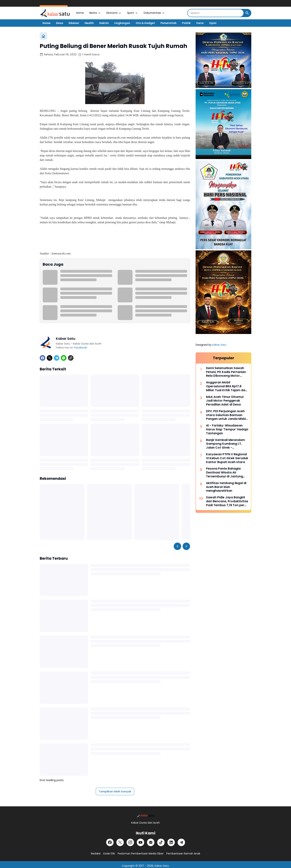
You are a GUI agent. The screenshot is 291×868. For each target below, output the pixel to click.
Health (89, 23)
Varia (200, 23)
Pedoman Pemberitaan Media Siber (141, 854)
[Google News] (151, 842)
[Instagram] (130, 842)
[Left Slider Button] (177, 546)
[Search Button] (247, 13)
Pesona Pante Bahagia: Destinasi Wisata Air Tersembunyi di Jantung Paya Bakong (224, 473)
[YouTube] (140, 842)
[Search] (216, 13)
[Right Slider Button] (186, 546)
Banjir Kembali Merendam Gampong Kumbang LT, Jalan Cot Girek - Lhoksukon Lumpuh (225, 444)
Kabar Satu (219, 345)
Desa (60, 23)
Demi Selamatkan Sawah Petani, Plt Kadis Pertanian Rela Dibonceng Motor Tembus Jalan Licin (226, 372)
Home (80, 13)
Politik (186, 23)
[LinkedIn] (171, 842)
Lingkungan (122, 23)
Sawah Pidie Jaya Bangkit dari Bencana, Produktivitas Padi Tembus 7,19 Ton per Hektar (227, 501)
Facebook (81, 348)
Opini (213, 23)
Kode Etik (109, 854)
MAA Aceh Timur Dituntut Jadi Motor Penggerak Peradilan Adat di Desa (225, 401)
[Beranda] (43, 36)
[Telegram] (57, 358)
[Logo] (145, 815)
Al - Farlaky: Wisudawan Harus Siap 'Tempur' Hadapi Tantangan (227, 429)
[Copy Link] (71, 358)
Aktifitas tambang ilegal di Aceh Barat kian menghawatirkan (226, 487)
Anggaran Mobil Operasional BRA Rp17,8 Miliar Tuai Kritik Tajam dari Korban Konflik (227, 386)
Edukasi (74, 23)
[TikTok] (161, 842)
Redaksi (96, 854)
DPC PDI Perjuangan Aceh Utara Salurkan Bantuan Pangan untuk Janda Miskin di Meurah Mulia (227, 415)
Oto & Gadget (145, 23)
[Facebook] (42, 358)
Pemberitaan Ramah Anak (183, 854)
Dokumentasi (154, 13)
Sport (133, 13)
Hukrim (104, 23)
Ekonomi (114, 13)
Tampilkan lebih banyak (115, 791)
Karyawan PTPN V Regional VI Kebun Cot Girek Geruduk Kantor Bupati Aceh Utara (227, 458)
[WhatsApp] (64, 358)
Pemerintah (169, 23)
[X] (50, 358)
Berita (95, 13)
